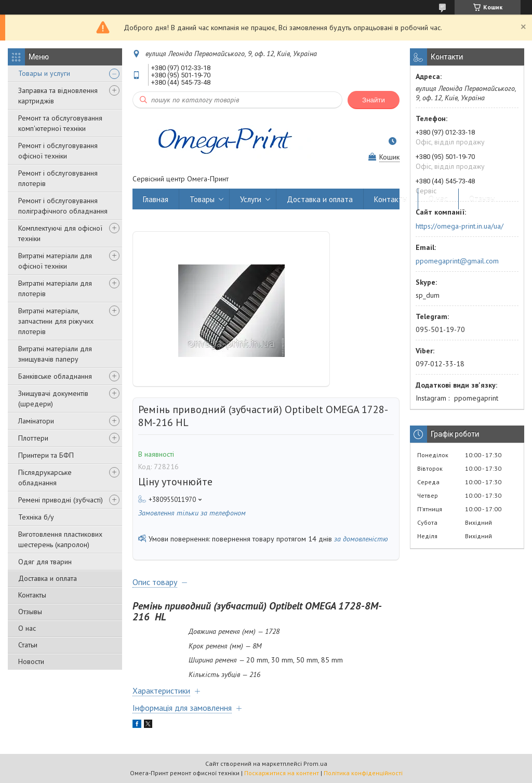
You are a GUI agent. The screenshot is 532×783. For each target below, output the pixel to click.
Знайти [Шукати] (374, 100)
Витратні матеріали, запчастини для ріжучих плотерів (56, 321)
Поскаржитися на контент (282, 773)
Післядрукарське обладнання (45, 477)
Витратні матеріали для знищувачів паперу (55, 354)
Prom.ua (315, 764)
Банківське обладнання (55, 376)
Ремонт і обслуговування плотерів (58, 178)
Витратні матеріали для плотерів (55, 288)
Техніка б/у (36, 517)
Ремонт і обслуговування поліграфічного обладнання (63, 206)
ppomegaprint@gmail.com (457, 261)
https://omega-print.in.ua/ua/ (460, 226)
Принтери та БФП (46, 455)
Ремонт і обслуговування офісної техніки (58, 151)
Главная (156, 199)
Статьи (28, 645)
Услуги (251, 199)
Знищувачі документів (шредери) (53, 399)
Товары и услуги (44, 73)
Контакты (32, 595)
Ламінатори (36, 421)
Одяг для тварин (45, 562)
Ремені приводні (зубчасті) (61, 500)
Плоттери (33, 438)
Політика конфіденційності (363, 773)
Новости (31, 661)
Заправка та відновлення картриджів (58, 96)
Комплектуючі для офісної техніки (60, 233)
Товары (202, 199)
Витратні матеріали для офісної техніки (55, 261)
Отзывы (30, 612)
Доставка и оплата (48, 578)
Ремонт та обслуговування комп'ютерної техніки (60, 123)
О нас (27, 628)
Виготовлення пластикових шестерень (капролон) (60, 539)
